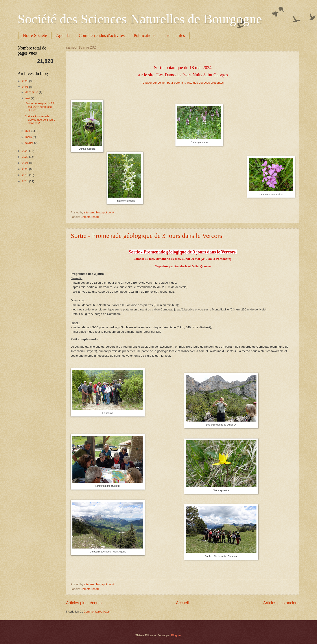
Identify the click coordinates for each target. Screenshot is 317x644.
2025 (26, 81)
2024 (26, 87)
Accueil (182, 603)
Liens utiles (175, 35)
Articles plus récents (84, 603)
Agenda (63, 35)
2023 (26, 151)
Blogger (176, 635)
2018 (26, 181)
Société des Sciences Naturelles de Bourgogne (140, 19)
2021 (26, 163)
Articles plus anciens (281, 603)
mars (29, 137)
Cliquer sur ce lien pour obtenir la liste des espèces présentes (183, 83)
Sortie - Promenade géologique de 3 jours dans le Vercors (146, 236)
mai (28, 98)
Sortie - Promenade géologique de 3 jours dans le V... (40, 120)
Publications (145, 35)
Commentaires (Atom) (98, 612)
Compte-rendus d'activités (102, 35)
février (30, 143)
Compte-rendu (90, 217)
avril (28, 131)
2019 (26, 175)
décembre (32, 92)
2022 (26, 157)
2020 (26, 169)
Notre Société (35, 35)
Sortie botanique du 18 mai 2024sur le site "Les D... (39, 107)
